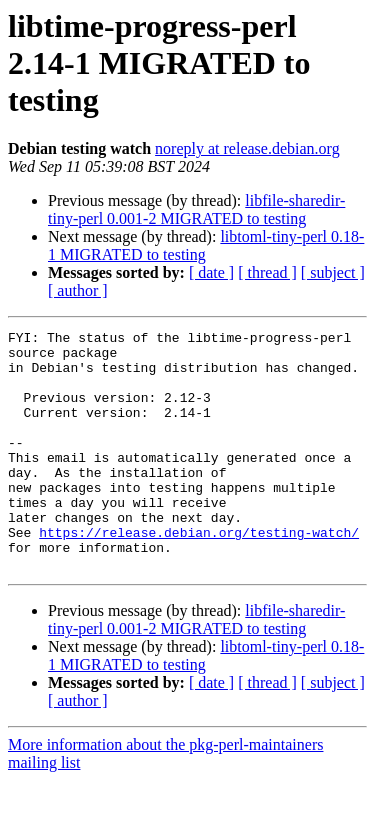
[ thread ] (267, 272)
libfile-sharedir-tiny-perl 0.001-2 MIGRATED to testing (196, 209)
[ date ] (211, 272)
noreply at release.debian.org (247, 148)
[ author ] (78, 290)
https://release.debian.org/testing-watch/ (199, 574)
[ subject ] (333, 272)
